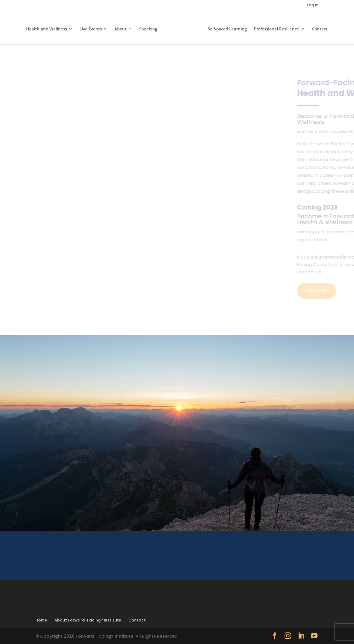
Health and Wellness (48, 28)
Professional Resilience (275, 28)
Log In (313, 5)
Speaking (150, 28)
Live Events (92, 28)
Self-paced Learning (226, 28)
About (122, 28)
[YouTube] (314, 636)
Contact (318, 28)
